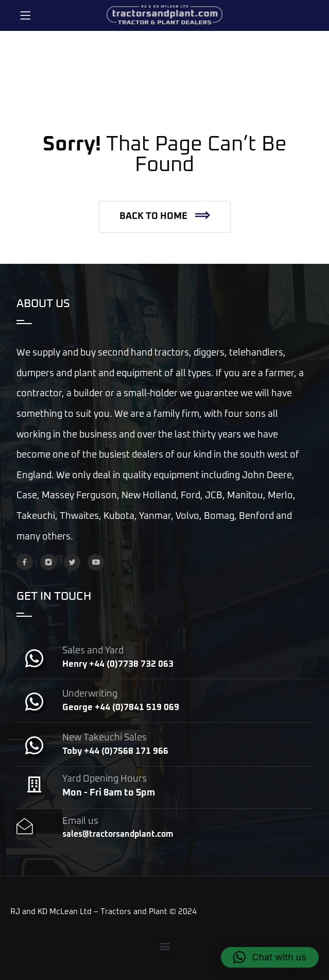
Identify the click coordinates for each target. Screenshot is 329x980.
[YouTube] (96, 562)
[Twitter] (72, 562)
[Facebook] (25, 562)
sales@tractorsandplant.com (118, 834)
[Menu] (25, 15)
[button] (165, 217)
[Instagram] (48, 562)
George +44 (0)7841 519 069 (121, 708)
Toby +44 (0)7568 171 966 (115, 751)
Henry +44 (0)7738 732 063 (118, 664)
